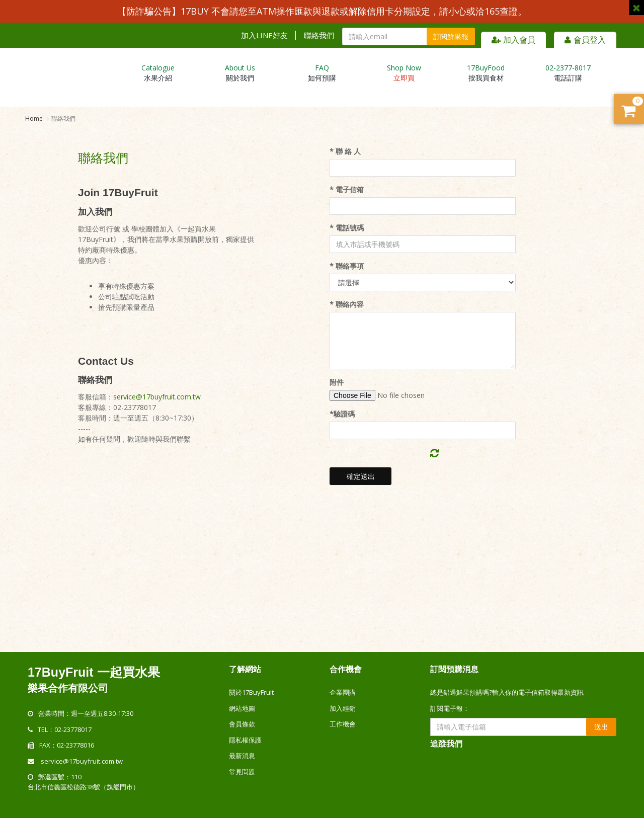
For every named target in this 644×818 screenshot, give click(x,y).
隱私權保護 (245, 740)
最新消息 (242, 756)
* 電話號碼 (347, 228)
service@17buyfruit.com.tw (157, 397)
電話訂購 (568, 73)
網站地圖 (242, 708)
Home (34, 118)
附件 (337, 382)
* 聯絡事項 (347, 266)
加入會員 (513, 40)
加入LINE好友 (264, 35)
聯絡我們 (319, 35)
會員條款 (242, 724)
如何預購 (322, 73)
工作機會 (343, 724)
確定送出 (361, 476)
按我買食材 (486, 73)
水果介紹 (158, 73)
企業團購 (343, 692)
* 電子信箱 (347, 189)
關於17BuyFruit (251, 692)
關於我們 (240, 73)
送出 (601, 727)
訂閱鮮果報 (451, 36)
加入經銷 (343, 708)
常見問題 (242, 772)
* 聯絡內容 (347, 304)
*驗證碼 (342, 414)
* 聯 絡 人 (345, 151)
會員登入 (585, 40)
